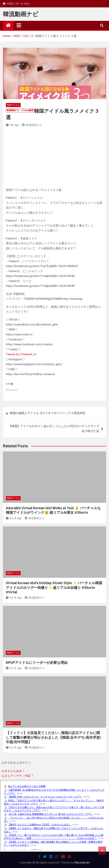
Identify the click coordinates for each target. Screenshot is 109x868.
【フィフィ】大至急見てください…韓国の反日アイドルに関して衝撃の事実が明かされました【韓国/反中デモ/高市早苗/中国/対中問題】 (54, 737)
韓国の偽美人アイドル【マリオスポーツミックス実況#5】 (48, 413)
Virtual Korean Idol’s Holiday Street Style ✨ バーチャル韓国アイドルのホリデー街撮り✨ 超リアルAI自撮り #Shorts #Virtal (54, 587)
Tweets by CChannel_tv (21, 354)
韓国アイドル (13, 105)
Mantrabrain (82, 863)
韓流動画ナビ (21, 14)
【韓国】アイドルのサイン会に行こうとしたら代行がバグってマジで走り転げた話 (54, 429)
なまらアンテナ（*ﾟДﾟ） (18, 776)
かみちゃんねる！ (13, 771)
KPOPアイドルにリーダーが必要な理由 (37, 663)
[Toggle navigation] (19, 25)
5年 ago (12, 125)
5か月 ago (14, 518)
